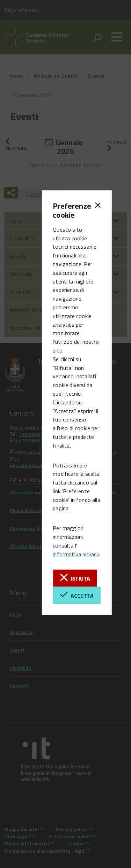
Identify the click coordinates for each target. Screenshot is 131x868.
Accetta (77, 595)
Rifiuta (75, 578)
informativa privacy (76, 554)
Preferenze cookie (65, 211)
